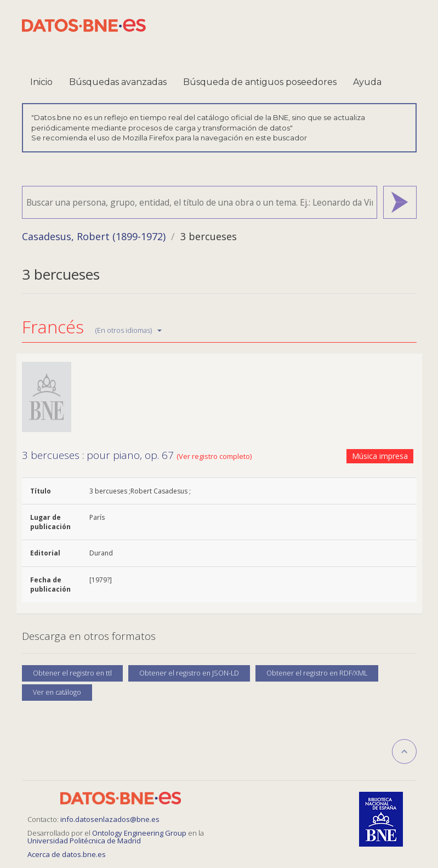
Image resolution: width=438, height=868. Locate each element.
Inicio (41, 82)
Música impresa (380, 456)
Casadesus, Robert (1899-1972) (94, 236)
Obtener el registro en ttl (72, 673)
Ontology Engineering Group (140, 833)
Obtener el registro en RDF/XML (317, 673)
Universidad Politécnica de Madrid (84, 841)
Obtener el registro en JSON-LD (189, 673)
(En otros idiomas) (129, 330)
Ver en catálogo (57, 692)
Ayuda (367, 82)
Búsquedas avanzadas (118, 82)
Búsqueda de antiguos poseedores (260, 82)
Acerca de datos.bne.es (67, 854)
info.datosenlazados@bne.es (110, 819)
